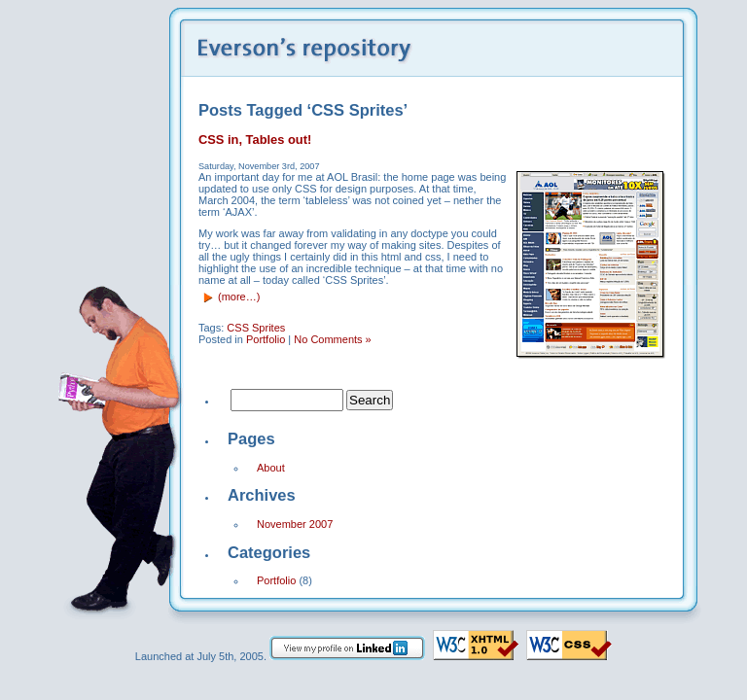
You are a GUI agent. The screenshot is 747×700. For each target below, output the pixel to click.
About (271, 468)
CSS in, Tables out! (255, 140)
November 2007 (295, 524)
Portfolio (266, 339)
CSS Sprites (256, 328)
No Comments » (332, 339)
